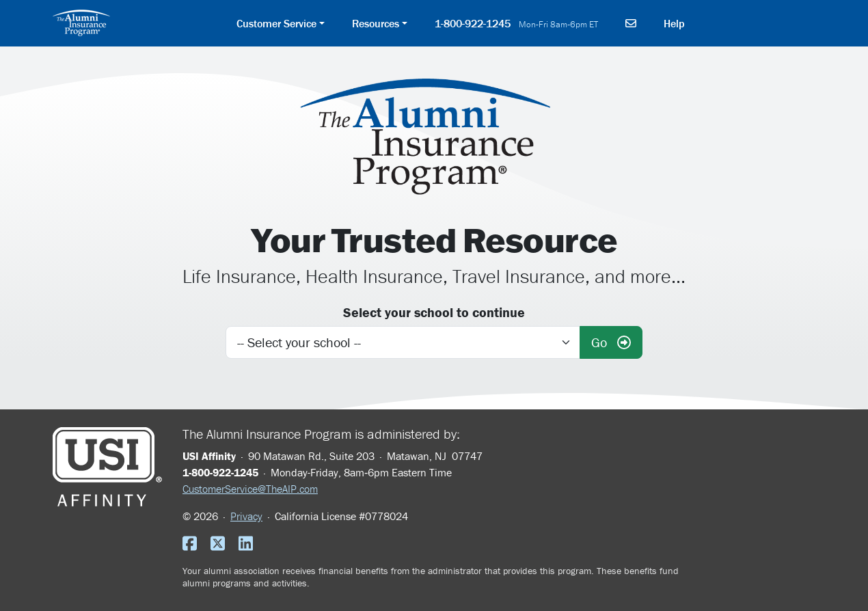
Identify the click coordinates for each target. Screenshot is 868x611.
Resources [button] (376, 23)
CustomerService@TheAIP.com (250, 489)
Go (611, 342)
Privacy (246, 516)
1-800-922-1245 (517, 23)
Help (674, 23)
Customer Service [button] (276, 23)
